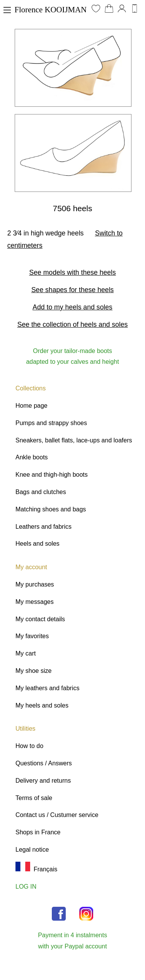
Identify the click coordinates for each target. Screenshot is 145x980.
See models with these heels (73, 272)
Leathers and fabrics (43, 527)
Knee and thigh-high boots (52, 475)
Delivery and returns (43, 781)
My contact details (40, 619)
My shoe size (33, 671)
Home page (32, 406)
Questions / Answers (44, 763)
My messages (35, 602)
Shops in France (38, 832)
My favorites (32, 636)
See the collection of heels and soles (73, 324)
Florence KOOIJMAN (51, 9)
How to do (29, 746)
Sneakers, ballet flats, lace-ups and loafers (74, 440)
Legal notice (32, 850)
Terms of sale (34, 798)
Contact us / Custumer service (57, 815)
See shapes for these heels (72, 290)
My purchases (35, 584)
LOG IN (26, 887)
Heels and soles (38, 544)
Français (36, 869)
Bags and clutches (41, 492)
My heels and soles (42, 705)
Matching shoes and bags (51, 509)
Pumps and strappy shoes (51, 423)
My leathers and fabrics (47, 688)
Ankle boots (32, 457)
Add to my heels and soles (72, 307)
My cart (26, 653)
